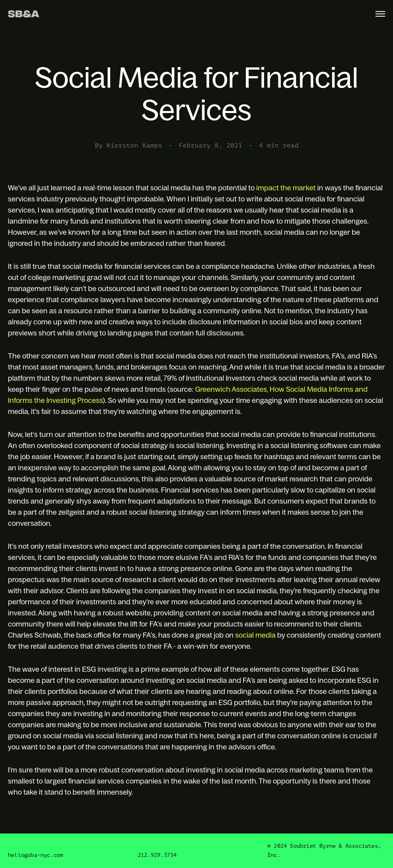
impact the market (286, 188)
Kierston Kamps (134, 145)
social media (255, 635)
